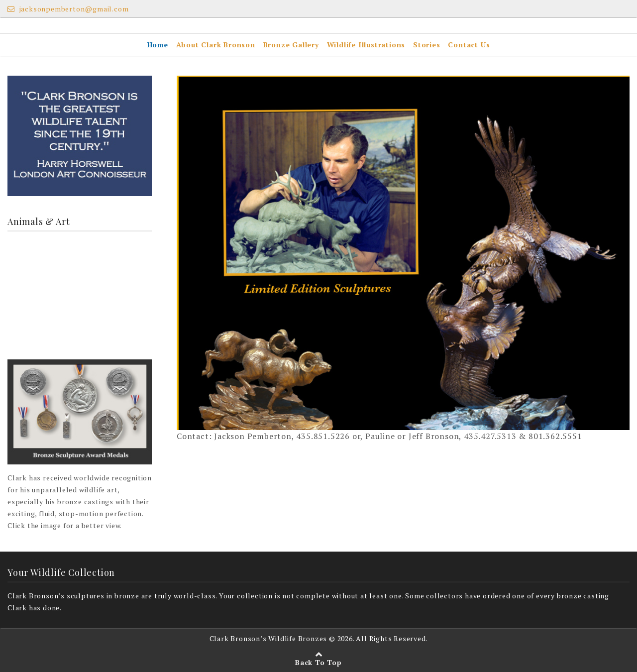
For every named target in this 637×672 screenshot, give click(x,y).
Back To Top (318, 662)
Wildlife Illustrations (366, 45)
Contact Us (469, 45)
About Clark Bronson (216, 45)
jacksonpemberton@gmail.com (68, 9)
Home (158, 45)
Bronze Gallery (291, 45)
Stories (427, 45)
